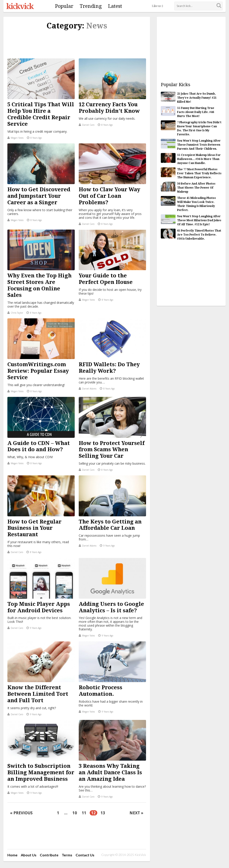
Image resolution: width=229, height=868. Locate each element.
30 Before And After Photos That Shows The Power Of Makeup (196, 188)
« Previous (21, 813)
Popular (64, 6)
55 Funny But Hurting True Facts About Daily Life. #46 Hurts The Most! (196, 112)
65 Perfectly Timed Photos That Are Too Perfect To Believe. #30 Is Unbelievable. (199, 235)
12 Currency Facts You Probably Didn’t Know (109, 108)
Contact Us (85, 855)
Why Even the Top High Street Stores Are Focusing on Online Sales (39, 285)
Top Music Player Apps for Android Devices (39, 607)
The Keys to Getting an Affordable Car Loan (110, 525)
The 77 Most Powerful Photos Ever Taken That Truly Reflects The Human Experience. (199, 173)
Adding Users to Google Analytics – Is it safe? (111, 607)
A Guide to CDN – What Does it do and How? (39, 446)
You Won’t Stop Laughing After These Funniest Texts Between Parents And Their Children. (199, 145)
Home (12, 855)
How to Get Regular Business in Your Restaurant (34, 528)
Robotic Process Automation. (101, 691)
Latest (115, 6)
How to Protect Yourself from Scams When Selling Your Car (112, 450)
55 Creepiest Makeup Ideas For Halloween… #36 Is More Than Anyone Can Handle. (199, 159)
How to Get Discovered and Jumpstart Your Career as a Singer (39, 196)
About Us (29, 855)
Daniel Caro (87, 125)
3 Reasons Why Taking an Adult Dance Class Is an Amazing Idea (110, 772)
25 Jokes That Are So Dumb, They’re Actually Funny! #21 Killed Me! (197, 98)
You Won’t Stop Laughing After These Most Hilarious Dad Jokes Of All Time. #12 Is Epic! (199, 220)
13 (103, 813)
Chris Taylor (15, 313)
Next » (136, 813)
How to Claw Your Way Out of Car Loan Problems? (109, 196)
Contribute (49, 855)
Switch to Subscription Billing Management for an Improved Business (41, 772)
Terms (67, 855)
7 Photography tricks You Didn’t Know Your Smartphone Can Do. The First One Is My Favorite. (199, 128)
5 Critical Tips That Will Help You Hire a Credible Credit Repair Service (41, 114)
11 (84, 813)
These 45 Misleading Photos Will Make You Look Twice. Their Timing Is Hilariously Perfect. (196, 204)
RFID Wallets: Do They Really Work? (109, 368)
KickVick (20, 6)
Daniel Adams (88, 389)
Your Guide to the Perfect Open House (106, 279)
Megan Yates (15, 138)
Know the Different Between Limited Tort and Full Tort (38, 694)
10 (75, 813)
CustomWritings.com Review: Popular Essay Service (38, 371)
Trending (91, 6)
